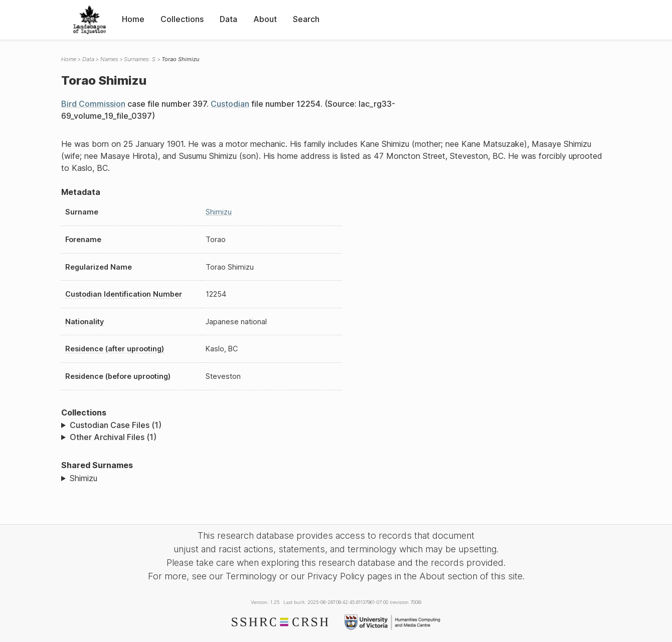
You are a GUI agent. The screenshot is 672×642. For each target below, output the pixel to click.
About (265, 19)
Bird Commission (93, 104)
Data (228, 19)
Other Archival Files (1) (113, 437)
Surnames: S (140, 59)
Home (133, 19)
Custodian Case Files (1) (116, 425)
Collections (182, 19)
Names (109, 59)
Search (306, 19)
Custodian (230, 104)
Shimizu (219, 212)
